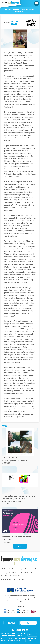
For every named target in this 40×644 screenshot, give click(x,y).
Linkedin (24, 630)
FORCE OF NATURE (11, 458)
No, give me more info (32, 639)
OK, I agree (32, 635)
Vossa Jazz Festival (15, 22)
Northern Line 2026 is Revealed (16, 537)
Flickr (27, 630)
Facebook (13, 630)
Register (11, 623)
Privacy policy (6, 580)
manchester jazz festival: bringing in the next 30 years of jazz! (19, 497)
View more (20, 546)
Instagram (16, 630)
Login (29, 623)
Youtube (20, 630)
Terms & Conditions (19, 580)
